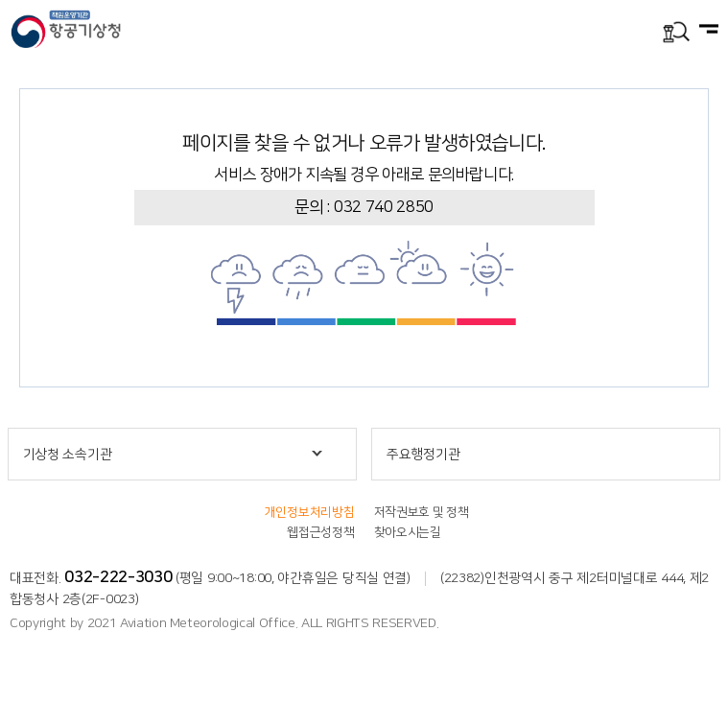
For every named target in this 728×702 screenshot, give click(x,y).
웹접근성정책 (320, 532)
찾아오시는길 (408, 532)
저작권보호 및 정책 (422, 512)
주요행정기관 (423, 455)
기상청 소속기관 (68, 455)
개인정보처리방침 (310, 512)
